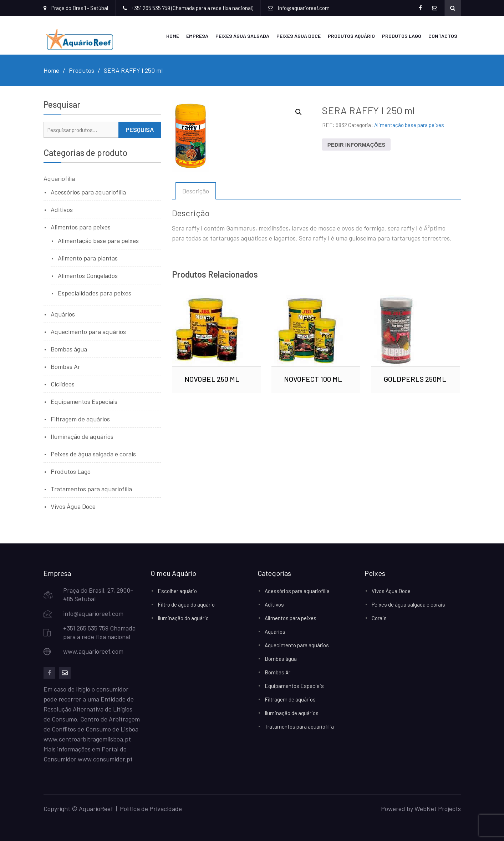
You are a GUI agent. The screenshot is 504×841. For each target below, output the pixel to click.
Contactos (443, 35)
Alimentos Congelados (88, 274)
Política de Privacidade (151, 807)
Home (173, 35)
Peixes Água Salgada (242, 35)
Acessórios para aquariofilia (88, 191)
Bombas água (69, 348)
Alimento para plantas (88, 257)
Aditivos (62, 208)
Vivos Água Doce (73, 505)
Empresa (197, 35)
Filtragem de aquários (80, 418)
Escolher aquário (177, 590)
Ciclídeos (63, 383)
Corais (379, 617)
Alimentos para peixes (81, 226)
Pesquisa (140, 128)
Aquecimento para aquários (88, 330)
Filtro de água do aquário (186, 603)
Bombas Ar (65, 365)
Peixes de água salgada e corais (93, 453)
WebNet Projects (438, 807)
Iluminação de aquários (82, 435)
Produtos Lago (402, 35)
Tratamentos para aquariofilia (91, 488)
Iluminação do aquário (183, 617)
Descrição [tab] (196, 190)
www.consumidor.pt (105, 758)
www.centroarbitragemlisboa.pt (87, 738)
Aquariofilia (59, 177)
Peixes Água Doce (299, 35)
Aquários (63, 313)
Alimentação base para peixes (409, 124)
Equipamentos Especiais (84, 400)
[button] (299, 111)
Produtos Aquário (351, 35)
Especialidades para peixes (95, 292)
